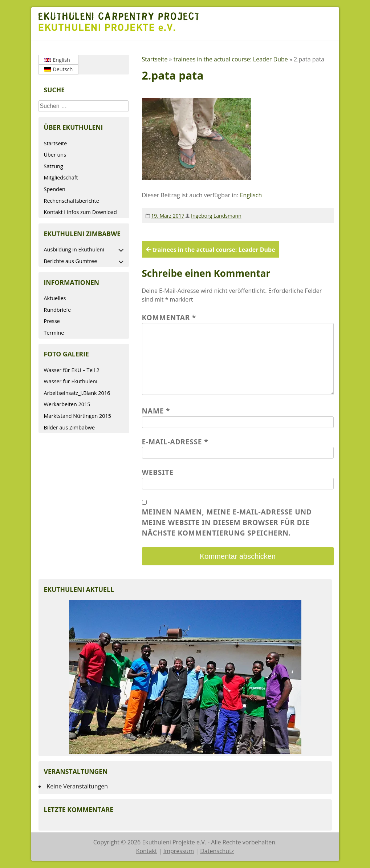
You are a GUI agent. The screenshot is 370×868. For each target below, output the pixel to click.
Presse (52, 321)
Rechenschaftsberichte (72, 201)
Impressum (179, 851)
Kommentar (169, 317)
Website (158, 472)
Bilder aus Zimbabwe (70, 427)
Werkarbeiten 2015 (67, 404)
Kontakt (147, 851)
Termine (54, 333)
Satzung (54, 166)
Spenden (55, 189)
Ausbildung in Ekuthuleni (74, 249)
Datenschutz (217, 851)
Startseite (56, 143)
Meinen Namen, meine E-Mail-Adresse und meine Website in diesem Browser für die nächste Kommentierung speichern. (227, 522)
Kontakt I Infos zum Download (80, 212)
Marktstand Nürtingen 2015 (78, 416)
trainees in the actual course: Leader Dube (231, 59)
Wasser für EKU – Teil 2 (72, 370)
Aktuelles (55, 298)
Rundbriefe (58, 310)
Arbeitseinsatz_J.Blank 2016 (77, 393)
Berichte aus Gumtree (71, 261)
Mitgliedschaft (61, 177)
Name (156, 411)
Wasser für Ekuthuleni (71, 381)
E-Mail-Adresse (175, 442)
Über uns (55, 155)
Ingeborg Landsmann (216, 216)
